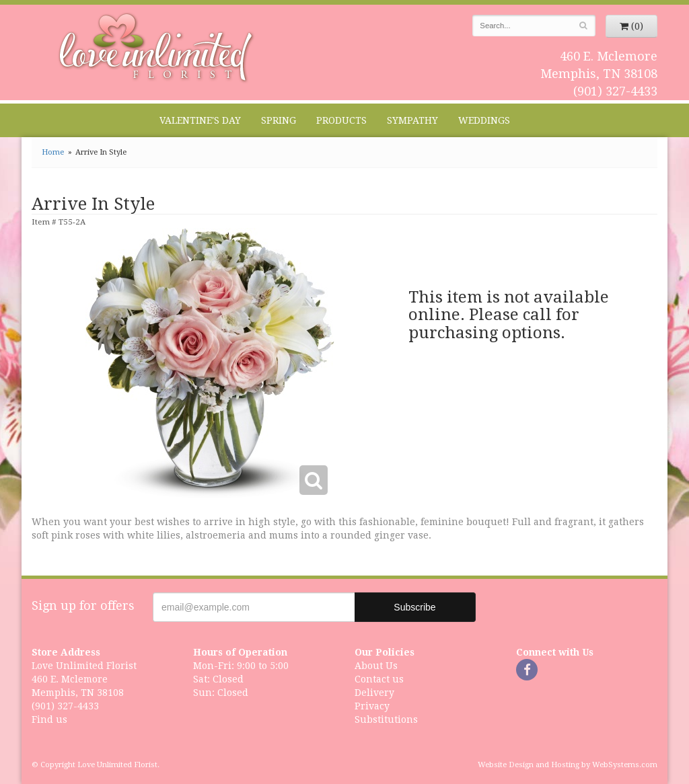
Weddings (484, 120)
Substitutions (386, 719)
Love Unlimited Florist (156, 48)
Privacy (372, 706)
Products (341, 120)
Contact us (379, 679)
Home (53, 152)
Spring (279, 120)
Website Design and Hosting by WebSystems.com (568, 765)
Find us (49, 719)
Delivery (374, 693)
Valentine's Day (200, 120)
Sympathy (412, 120)
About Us (376, 666)
